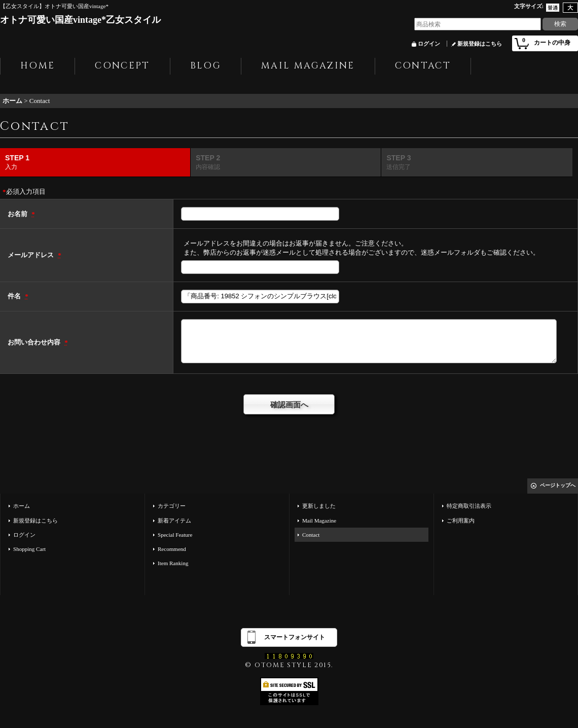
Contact (311, 535)
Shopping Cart (29, 549)
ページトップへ (558, 485)
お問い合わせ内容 (35, 342)
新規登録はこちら (480, 44)
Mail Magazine (319, 521)
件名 (15, 296)
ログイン (429, 44)
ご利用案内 (461, 521)
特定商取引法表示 (469, 506)
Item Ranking (173, 563)
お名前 (18, 214)
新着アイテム (174, 521)
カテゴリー (172, 506)
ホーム (22, 506)
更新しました (319, 506)
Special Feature (175, 535)
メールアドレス (31, 255)
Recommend (172, 549)
